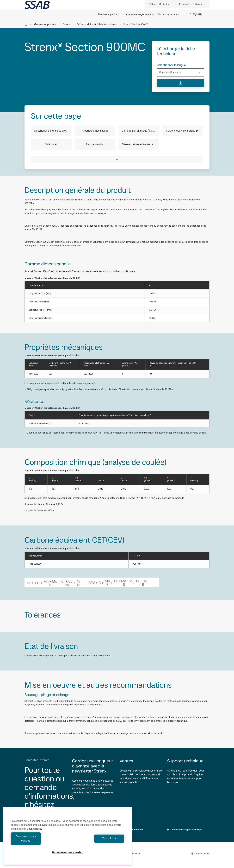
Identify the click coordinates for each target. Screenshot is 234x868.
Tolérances (51, 144)
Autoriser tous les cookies (38, 841)
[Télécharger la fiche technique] (181, 83)
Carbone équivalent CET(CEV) (183, 131)
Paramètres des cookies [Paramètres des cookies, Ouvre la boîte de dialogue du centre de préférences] (68, 852)
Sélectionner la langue (171, 65)
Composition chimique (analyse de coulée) (141, 131)
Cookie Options (200, 853)
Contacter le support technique (185, 830)
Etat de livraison (95, 144)
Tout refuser (97, 841)
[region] (68, 838)
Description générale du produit (52, 131)
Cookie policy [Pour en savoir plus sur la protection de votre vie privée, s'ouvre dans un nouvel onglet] (34, 833)
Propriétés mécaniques (95, 131)
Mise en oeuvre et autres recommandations (141, 144)
